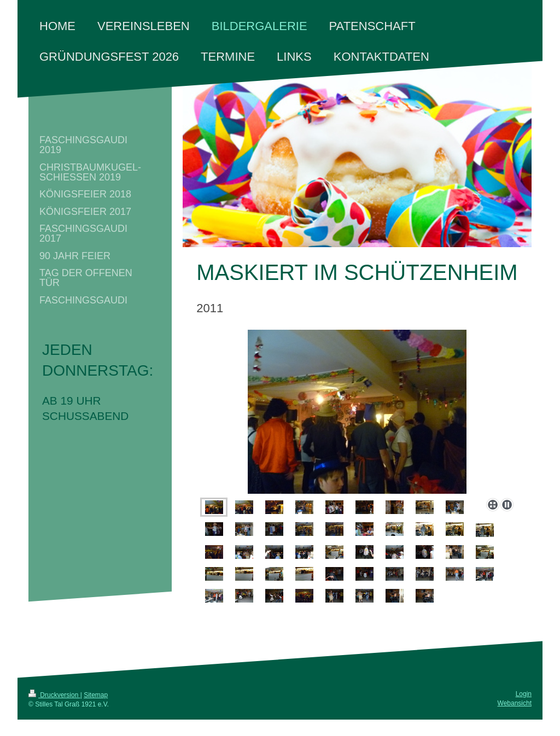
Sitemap (96, 695)
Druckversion (54, 695)
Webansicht (515, 703)
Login (524, 694)
